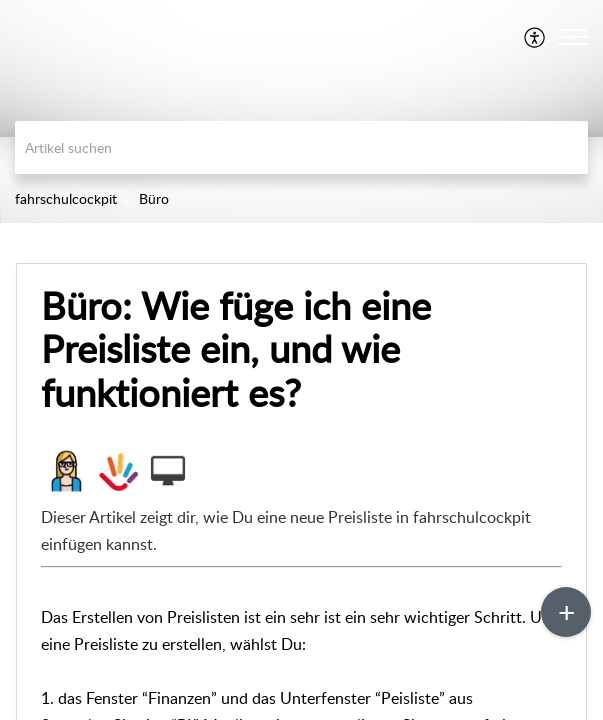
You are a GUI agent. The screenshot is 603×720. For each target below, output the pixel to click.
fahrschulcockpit (66, 198)
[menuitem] (535, 37)
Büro (154, 198)
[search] (301, 147)
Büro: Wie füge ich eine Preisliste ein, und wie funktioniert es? (236, 349)
